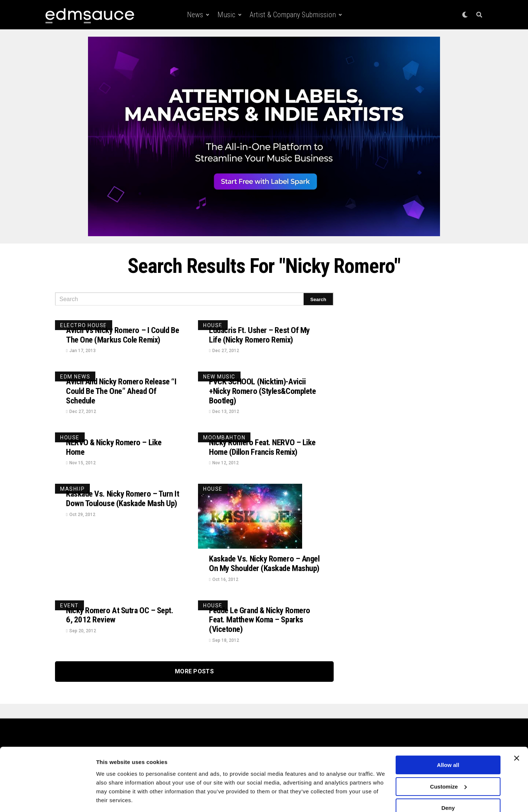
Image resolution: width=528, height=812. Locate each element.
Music (226, 15)
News (195, 15)
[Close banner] (517, 736)
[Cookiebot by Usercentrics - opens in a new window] (47, 798)
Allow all (448, 742)
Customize (448, 764)
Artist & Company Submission (293, 15)
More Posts (194, 687)
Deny (448, 785)
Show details (113, 798)
